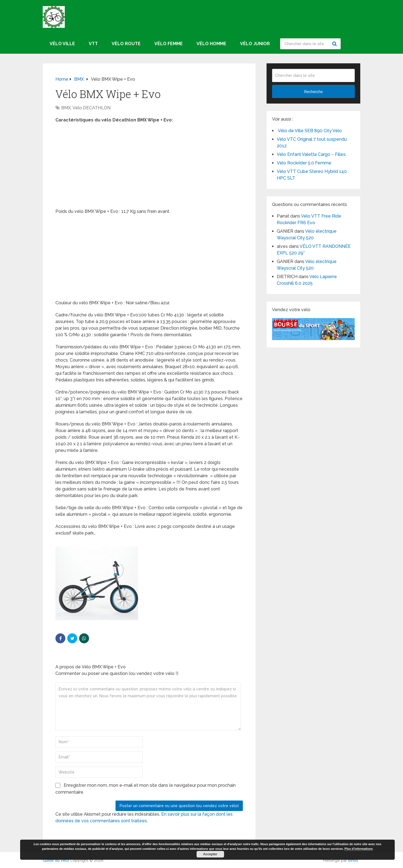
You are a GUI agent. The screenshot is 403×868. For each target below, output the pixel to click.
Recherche (335, 44)
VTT (93, 44)
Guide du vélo (56, 860)
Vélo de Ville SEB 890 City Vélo (309, 131)
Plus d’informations (359, 849)
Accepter (210, 854)
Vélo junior (255, 44)
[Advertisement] (149, 167)
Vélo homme (211, 44)
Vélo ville (62, 44)
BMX (66, 108)
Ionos (353, 860)
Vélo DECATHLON (92, 108)
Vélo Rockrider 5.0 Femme (304, 163)
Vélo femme (169, 44)
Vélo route (126, 44)
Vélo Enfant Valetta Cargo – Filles (311, 154)
